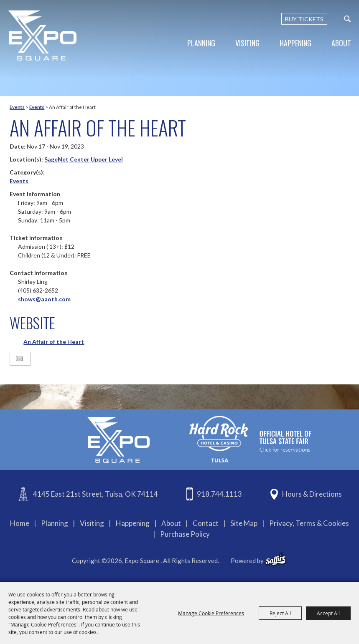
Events (17, 107)
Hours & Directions (312, 494)
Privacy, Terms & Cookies (309, 523)
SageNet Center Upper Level (84, 159)
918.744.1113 (219, 494)
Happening (295, 43)
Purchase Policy (185, 534)
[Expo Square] (43, 35)
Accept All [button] (328, 613)
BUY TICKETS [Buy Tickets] (304, 19)
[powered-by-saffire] (276, 559)
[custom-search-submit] (347, 19)
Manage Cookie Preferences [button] (211, 613)
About (341, 43)
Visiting (247, 43)
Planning (201, 43)
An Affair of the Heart (54, 342)
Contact (206, 523)
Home (20, 523)
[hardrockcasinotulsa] (250, 439)
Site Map (244, 523)
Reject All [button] (280, 613)
